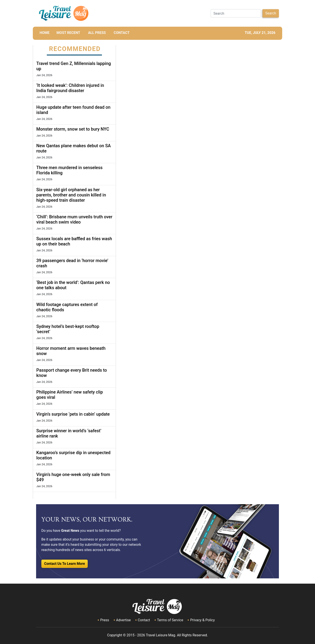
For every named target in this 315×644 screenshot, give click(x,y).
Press (105, 620)
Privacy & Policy (202, 620)
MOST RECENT (68, 33)
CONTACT (122, 33)
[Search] (236, 13)
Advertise (123, 620)
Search (271, 13)
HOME (45, 33)
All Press (97, 33)
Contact (144, 620)
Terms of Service (170, 620)
